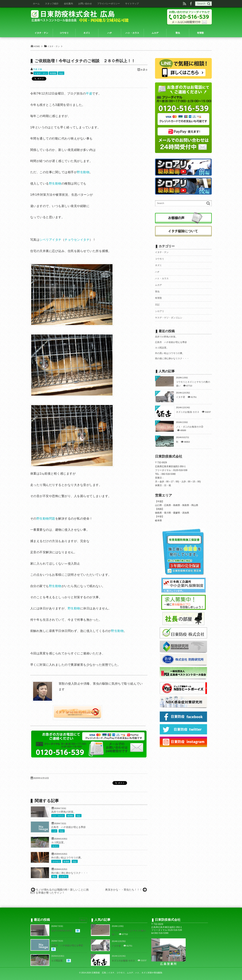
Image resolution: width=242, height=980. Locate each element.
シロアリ (64, 877)
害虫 (54, 877)
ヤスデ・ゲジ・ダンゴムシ (169, 318)
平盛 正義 (38, 69)
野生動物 (83, 172)
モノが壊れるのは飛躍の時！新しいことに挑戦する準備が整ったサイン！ (59, 891)
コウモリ (56, 862)
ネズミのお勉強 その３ (188, 412)
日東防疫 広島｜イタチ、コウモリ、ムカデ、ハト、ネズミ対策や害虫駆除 (127, 973)
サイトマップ (132, 4)
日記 (61, 73)
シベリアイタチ (50, 240)
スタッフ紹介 (52, 4)
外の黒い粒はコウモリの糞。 (67, 858)
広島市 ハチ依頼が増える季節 (68, 827)
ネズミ (55, 846)
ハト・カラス (58, 816)
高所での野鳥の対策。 (64, 812)
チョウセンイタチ (77, 240)
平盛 (89, 93)
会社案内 (68, 4)
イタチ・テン (41, 73)
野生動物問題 (46, 519)
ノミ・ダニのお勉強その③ (190, 427)
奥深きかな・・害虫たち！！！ (124, 890)
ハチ (54, 831)
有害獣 (53, 73)
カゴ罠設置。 (59, 843)
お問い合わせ (85, 4)
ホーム (36, 4)
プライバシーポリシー (109, 4)
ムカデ (158, 285)
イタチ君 (181, 397)
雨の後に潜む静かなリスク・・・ (70, 873)
